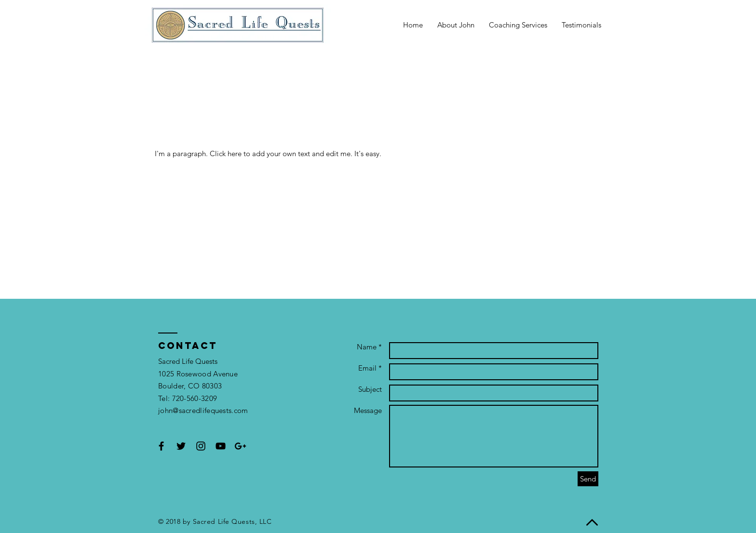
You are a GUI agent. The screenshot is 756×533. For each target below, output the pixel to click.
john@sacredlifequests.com (203, 410)
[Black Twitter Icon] (181, 446)
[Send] (588, 479)
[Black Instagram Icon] (201, 446)
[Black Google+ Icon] (240, 446)
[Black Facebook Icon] (161, 446)
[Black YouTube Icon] (221, 446)
